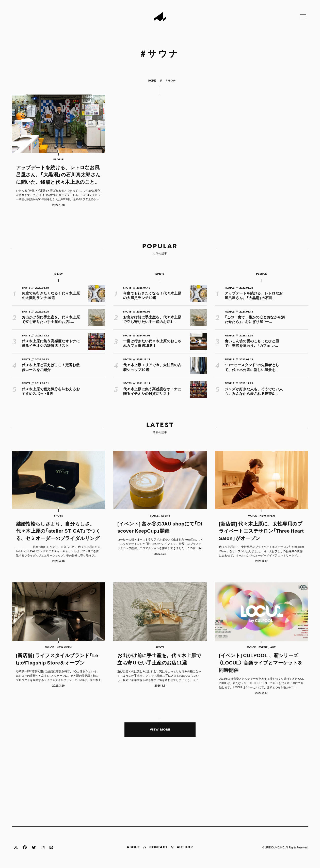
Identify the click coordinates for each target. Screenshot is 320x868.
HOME (152, 80)
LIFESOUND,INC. (275, 847)
